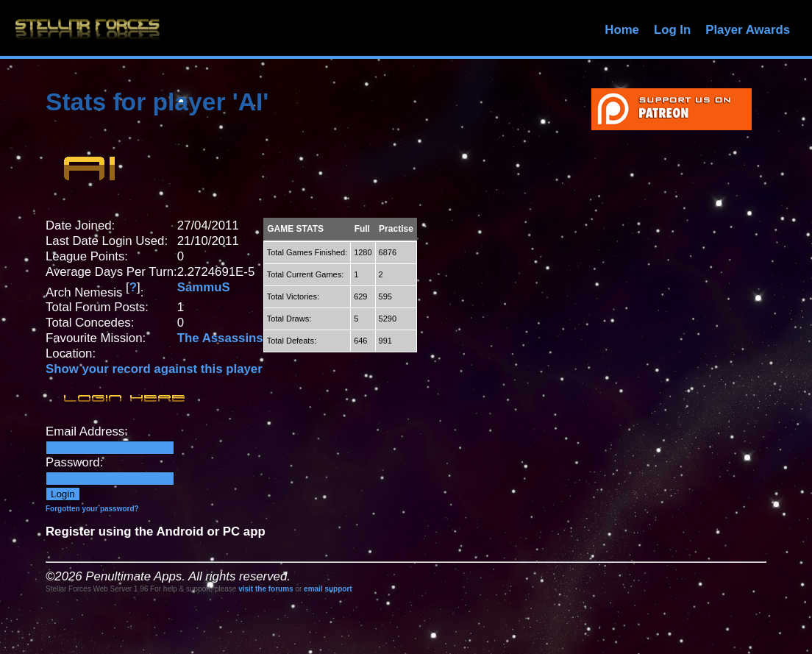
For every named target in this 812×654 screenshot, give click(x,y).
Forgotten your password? (92, 509)
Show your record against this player (154, 369)
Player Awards (748, 30)
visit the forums (266, 589)
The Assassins (220, 338)
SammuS (204, 287)
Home (622, 30)
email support (328, 589)
